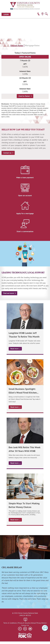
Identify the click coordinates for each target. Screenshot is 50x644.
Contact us (7, 153)
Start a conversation (25, 231)
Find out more (9, 293)
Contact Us (25, 625)
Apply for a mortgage (25, 213)
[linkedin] (25, 629)
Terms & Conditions (10, 623)
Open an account (25, 195)
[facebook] (20, 629)
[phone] (39, 14)
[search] (46, 14)
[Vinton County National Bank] (25, 5)
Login (6, 14)
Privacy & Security (24, 623)
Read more (14, 349)
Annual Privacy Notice (39, 623)
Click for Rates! (24, 96)
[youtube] (30, 629)
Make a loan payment (25, 177)
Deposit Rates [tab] (17, 45)
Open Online (25, 57)
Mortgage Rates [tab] (32, 45)
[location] (42, 14)
